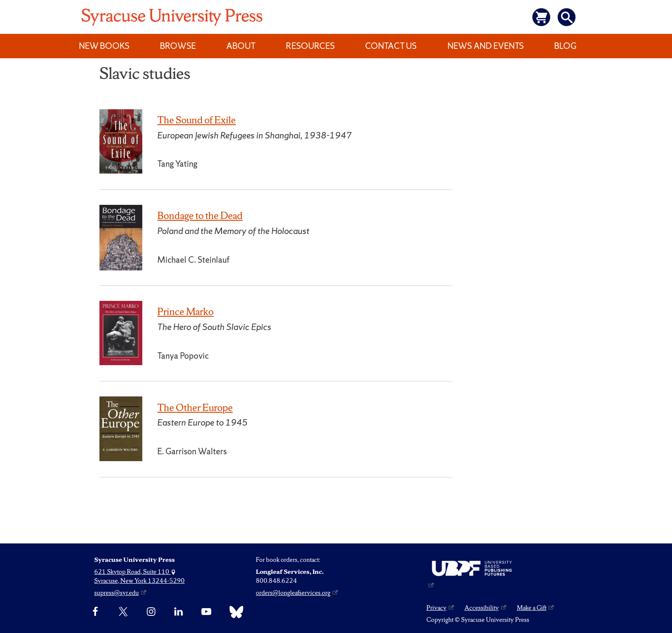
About (241, 46)
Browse (178, 46)
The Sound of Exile (196, 120)
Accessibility (482, 608)
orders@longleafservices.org (293, 593)
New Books (104, 46)
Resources (310, 46)
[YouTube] (206, 612)
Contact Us (391, 46)
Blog (565, 46)
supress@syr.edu (117, 593)
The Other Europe (195, 408)
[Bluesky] (234, 612)
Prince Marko (185, 312)
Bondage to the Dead (200, 216)
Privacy (436, 608)
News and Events (486, 46)
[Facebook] (95, 612)
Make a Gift (532, 608)
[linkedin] (178, 612)
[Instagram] (151, 612)
